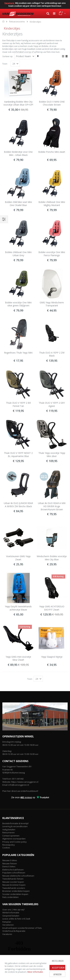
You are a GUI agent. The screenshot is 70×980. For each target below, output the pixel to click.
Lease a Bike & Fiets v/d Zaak (16, 919)
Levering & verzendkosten (15, 826)
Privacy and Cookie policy (15, 842)
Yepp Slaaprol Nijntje (52, 657)
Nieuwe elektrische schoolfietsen (18, 876)
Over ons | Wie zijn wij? (13, 910)
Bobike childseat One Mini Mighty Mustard (52, 204)
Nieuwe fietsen (10, 863)
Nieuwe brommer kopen (14, 885)
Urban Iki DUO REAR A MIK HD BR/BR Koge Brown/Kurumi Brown (52, 506)
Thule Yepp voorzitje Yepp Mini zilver (52, 455)
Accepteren (58, 967)
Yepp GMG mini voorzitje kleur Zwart (18, 658)
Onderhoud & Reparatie (14, 931)
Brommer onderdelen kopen (16, 891)
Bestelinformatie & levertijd (15, 823)
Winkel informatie (11, 913)
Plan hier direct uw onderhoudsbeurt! (20, 791)
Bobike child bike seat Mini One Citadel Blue (18, 204)
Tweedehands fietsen (13, 879)
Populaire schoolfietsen (14, 873)
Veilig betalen (9, 830)
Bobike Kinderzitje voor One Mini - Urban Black (18, 153)
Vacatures (7, 934)
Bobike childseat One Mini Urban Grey (18, 254)
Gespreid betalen (11, 916)
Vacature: (10, 3)
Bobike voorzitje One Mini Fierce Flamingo (52, 254)
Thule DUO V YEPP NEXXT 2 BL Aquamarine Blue (18, 455)
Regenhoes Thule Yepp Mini (18, 353)
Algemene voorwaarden (14, 839)
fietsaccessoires (17, 22)
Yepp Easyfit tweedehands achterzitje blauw (18, 608)
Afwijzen (57, 974)
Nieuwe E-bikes (10, 860)
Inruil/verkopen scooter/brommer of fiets (22, 928)
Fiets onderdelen (10, 897)
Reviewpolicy (9, 845)
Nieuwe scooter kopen (13, 882)
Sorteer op (7, 56)
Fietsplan (7, 922)
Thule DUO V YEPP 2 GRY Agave (52, 404)
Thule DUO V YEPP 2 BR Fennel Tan (18, 404)
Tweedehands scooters (14, 888)
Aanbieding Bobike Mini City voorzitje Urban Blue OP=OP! (18, 103)
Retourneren (9, 832)
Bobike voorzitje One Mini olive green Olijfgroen (18, 304)
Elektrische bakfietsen (13, 870)
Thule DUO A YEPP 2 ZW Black (52, 354)
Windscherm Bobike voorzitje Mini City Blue (52, 558)
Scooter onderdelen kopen (15, 894)
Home (4, 21)
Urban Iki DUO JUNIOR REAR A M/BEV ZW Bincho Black (18, 505)
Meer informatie (35, 972)
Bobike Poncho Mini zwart (52, 152)
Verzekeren (8, 925)
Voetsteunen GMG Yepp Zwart (18, 558)
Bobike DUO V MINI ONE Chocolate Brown (52, 103)
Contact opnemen (11, 836)
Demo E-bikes (9, 866)
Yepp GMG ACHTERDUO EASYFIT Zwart (52, 608)
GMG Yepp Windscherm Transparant (52, 304)
